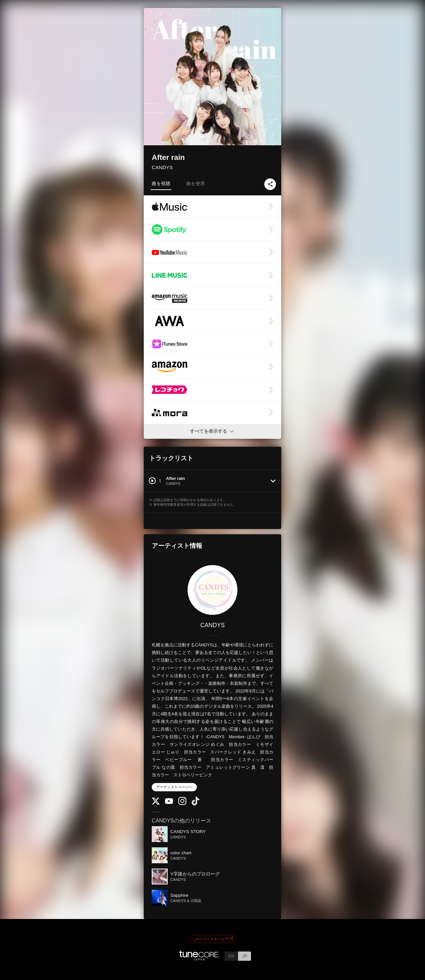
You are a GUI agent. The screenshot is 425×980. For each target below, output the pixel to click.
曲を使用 (196, 183)
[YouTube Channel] (169, 802)
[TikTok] (196, 804)
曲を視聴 (161, 183)
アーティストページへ (174, 787)
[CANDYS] (212, 590)
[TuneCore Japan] (199, 959)
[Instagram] (182, 803)
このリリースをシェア (212, 939)
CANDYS (162, 167)
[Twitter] (156, 803)
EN (231, 956)
